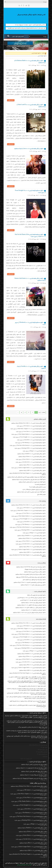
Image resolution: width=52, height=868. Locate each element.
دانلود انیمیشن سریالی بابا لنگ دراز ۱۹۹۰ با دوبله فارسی (32, 599)
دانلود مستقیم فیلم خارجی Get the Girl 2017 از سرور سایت (31, 463)
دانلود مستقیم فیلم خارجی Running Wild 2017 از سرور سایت (30, 449)
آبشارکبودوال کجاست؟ (40, 485)
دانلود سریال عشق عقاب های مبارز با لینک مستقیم (34, 772)
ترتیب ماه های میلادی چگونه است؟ (37, 488)
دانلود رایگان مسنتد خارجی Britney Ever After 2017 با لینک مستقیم (29, 424)
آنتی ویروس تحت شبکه (26, 760)
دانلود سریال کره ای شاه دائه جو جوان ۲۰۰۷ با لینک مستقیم (32, 769)
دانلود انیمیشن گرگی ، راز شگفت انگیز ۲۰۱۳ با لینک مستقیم (31, 609)
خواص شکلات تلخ (42, 495)
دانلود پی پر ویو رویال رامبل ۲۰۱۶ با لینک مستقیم (33, 586)
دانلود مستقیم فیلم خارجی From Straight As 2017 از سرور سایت (29, 438)
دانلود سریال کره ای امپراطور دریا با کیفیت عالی (34, 581)
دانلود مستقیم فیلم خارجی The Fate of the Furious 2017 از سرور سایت (28, 446)
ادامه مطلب (11, 100)
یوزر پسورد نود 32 (43, 751)
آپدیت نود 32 (44, 748)
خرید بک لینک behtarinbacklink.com (38, 746)
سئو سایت (45, 757)
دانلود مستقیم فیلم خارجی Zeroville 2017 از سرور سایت (31, 441)
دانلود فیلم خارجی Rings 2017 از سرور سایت (34, 452)
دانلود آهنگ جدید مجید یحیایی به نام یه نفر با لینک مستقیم (31, 493)
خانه (43, 53)
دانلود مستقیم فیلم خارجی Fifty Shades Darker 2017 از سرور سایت (29, 435)
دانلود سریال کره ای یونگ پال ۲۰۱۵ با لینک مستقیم (34, 776)
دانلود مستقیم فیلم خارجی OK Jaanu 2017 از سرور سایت (31, 427)
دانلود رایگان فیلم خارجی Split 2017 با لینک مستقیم (33, 471)
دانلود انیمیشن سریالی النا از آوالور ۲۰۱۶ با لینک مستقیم (32, 606)
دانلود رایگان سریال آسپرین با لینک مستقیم (35, 573)
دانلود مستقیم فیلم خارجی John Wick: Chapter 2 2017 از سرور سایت (28, 430)
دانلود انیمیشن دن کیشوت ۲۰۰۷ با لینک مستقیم (34, 611)
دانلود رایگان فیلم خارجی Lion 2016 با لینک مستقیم (29, 149)
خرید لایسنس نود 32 (42, 755)
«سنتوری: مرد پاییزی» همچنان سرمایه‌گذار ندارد (34, 490)
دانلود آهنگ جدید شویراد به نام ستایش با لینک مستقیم (32, 483)
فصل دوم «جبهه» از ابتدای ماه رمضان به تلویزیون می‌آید (32, 687)
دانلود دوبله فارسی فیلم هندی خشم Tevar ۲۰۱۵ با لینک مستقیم (30, 583)
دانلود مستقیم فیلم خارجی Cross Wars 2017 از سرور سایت (31, 432)
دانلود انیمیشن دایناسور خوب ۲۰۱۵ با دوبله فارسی (33, 601)
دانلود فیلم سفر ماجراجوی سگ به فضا (36, 596)
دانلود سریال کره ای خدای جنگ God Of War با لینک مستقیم (31, 568)
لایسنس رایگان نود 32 (42, 753)
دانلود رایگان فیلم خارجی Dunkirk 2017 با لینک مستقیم (32, 455)
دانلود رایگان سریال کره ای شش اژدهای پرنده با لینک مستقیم (31, 575)
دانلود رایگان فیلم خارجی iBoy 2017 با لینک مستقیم (32, 466)
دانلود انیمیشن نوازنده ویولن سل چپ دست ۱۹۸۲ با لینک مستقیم (29, 613)
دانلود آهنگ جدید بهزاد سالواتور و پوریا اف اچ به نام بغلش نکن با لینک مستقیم (27, 478)
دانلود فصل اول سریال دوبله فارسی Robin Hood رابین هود (31, 578)
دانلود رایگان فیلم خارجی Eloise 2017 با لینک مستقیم (32, 458)
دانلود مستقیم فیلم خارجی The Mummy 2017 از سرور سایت (30, 444)
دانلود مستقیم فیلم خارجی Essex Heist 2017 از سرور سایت (31, 460)
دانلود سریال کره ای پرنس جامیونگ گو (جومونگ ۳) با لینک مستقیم (30, 779)
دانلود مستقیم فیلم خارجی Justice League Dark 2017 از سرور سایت (29, 469)
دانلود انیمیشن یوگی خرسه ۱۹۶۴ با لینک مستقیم (34, 604)
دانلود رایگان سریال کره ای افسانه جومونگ (35, 570)
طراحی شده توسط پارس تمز (24, 866)
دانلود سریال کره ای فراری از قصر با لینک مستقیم (34, 766)
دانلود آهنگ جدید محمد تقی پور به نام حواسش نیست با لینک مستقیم (29, 480)
